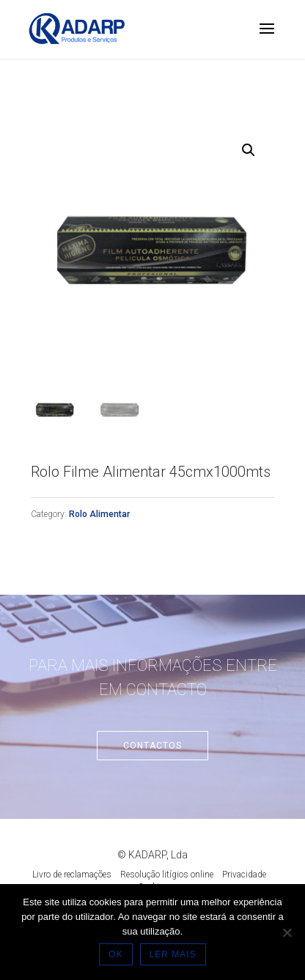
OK (115, 954)
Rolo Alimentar (99, 514)
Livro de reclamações (72, 875)
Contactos (152, 746)
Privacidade (244, 875)
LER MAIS (173, 954)
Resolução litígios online (167, 875)
